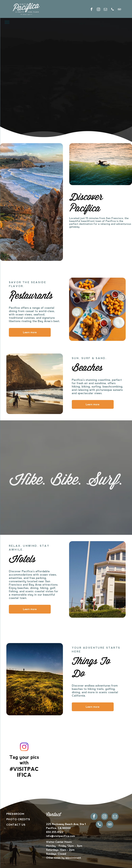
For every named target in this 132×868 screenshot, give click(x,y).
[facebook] (92, 10)
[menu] (7, 22)
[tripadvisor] (119, 10)
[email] (105, 10)
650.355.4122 (55, 832)
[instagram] (98, 10)
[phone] (112, 10)
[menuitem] (26, 814)
